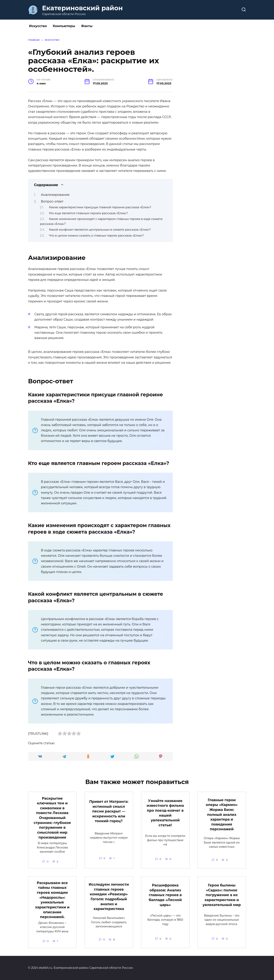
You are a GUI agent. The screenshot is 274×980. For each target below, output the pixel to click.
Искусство (38, 26)
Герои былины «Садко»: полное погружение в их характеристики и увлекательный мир (222, 895)
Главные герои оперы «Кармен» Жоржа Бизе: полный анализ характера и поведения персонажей (222, 814)
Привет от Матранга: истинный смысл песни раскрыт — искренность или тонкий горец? (109, 811)
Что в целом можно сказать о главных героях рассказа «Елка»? (96, 236)
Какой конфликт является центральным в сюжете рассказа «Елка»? (100, 230)
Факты (87, 26)
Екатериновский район (82, 8)
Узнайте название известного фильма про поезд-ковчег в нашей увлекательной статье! (165, 813)
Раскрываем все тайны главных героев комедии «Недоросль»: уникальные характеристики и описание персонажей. (52, 900)
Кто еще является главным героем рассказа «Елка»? (88, 213)
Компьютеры (64, 26)
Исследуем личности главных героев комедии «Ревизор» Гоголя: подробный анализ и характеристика (109, 897)
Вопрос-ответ (52, 201)
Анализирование (55, 195)
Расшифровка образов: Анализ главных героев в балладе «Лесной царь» (165, 895)
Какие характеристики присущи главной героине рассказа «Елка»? (100, 207)
